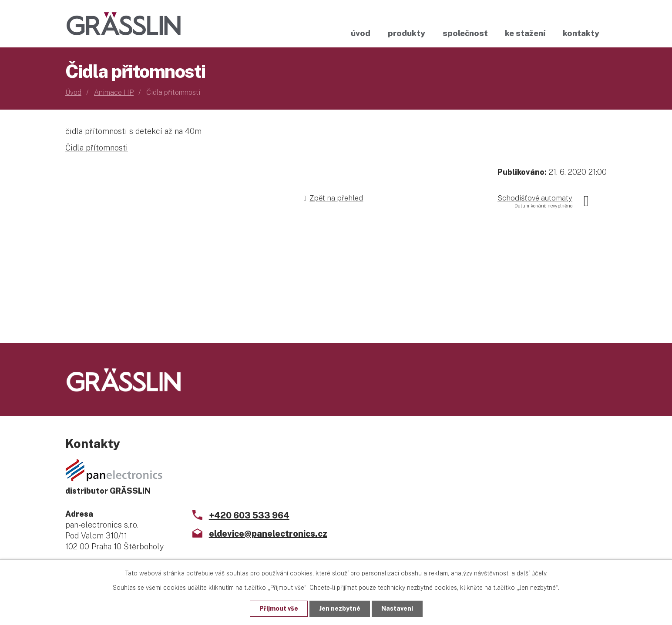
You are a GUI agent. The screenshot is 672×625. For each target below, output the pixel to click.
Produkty (407, 33)
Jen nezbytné (340, 608)
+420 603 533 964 (249, 515)
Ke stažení (525, 33)
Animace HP (114, 92)
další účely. (532, 573)
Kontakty (581, 33)
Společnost (465, 33)
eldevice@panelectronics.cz (268, 534)
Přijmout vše (279, 608)
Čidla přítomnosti (97, 148)
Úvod (361, 33)
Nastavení (397, 608)
